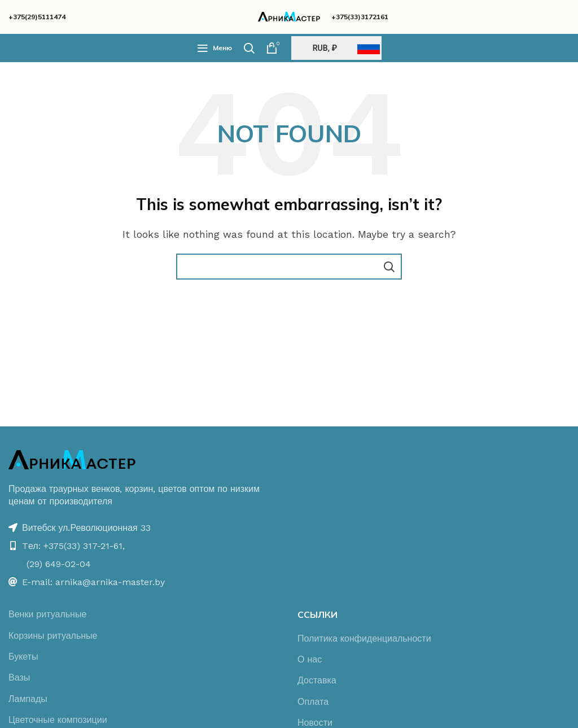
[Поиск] (249, 48)
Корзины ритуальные (53, 636)
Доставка (317, 680)
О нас (310, 659)
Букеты (23, 657)
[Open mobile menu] (214, 48)
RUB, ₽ (325, 48)
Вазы (19, 677)
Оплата (313, 702)
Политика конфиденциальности (364, 638)
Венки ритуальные (47, 614)
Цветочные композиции (58, 720)
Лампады (28, 699)
